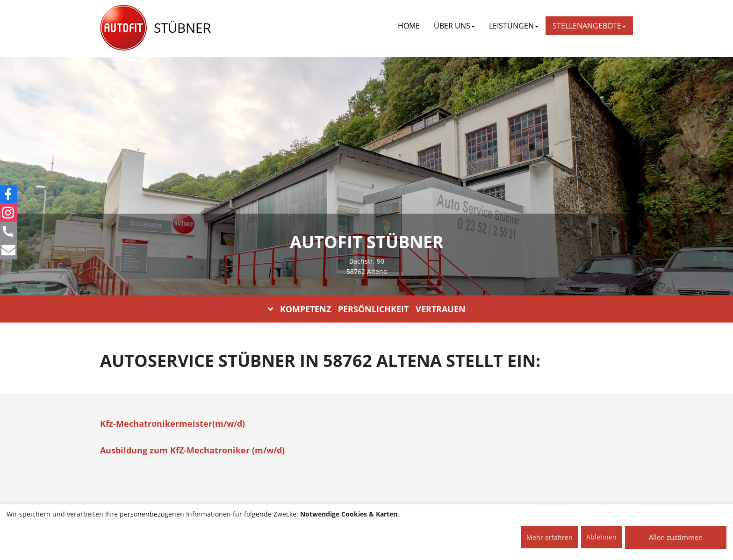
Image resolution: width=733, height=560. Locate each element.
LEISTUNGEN (514, 26)
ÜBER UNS (454, 26)
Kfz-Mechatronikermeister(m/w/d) (172, 424)
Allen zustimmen (676, 537)
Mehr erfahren (550, 537)
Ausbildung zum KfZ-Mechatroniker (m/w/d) (192, 450)
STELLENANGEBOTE (589, 26)
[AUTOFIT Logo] (123, 28)
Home (409, 26)
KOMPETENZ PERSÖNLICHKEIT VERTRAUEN (367, 309)
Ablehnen (601, 537)
